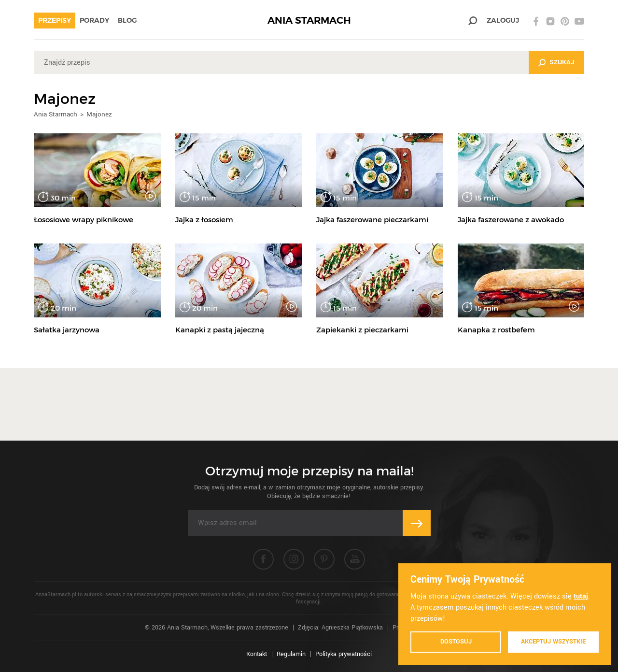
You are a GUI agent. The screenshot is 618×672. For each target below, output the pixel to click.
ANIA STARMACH (309, 21)
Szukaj (562, 62)
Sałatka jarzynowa (67, 330)
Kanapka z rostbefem (496, 330)
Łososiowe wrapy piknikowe (84, 220)
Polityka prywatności (344, 654)
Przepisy (55, 20)
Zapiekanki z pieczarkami (362, 330)
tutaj (581, 596)
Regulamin (291, 654)
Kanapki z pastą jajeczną (220, 330)
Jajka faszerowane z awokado (511, 220)
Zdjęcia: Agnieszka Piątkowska (340, 628)
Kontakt (257, 654)
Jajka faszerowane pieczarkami (372, 220)
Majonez (99, 114)
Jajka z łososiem (204, 220)
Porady (94, 20)
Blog (127, 20)
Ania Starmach (56, 114)
